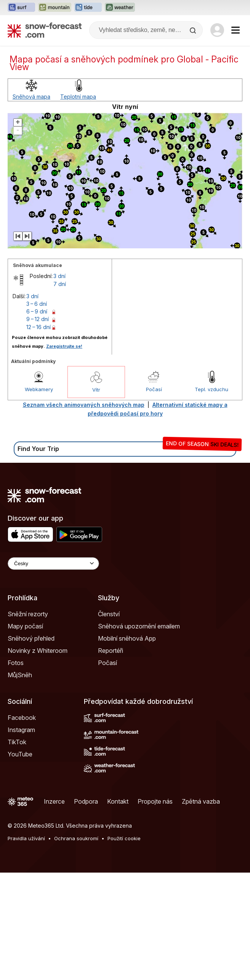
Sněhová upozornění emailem (139, 626)
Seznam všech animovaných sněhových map (84, 405)
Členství (109, 614)
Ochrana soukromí (76, 838)
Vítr (96, 390)
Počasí (154, 389)
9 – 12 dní (38, 319)
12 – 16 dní (38, 327)
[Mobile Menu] (236, 30)
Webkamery (39, 389)
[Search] (194, 30)
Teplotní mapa (78, 97)
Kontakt (118, 801)
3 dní (59, 276)
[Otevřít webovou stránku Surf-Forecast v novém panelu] (21, 8)
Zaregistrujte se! (64, 346)
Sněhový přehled (31, 638)
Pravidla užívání (26, 838)
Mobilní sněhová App (127, 638)
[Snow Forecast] (45, 30)
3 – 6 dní (37, 304)
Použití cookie (124, 838)
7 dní (60, 284)
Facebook (22, 718)
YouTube (20, 754)
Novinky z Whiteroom (38, 651)
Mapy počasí (25, 626)
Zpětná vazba (201, 801)
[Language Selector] (53, 564)
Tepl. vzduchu (212, 389)
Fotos (16, 663)
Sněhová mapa (31, 97)
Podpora (86, 801)
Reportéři (111, 651)
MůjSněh (20, 675)
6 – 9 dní (37, 311)
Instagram (21, 730)
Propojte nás (155, 801)
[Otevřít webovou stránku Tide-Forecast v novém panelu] (88, 8)
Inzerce (54, 801)
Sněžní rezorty (28, 614)
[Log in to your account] (217, 30)
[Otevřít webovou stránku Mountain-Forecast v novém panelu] (55, 8)
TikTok (17, 742)
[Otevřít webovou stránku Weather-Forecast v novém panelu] (120, 8)
